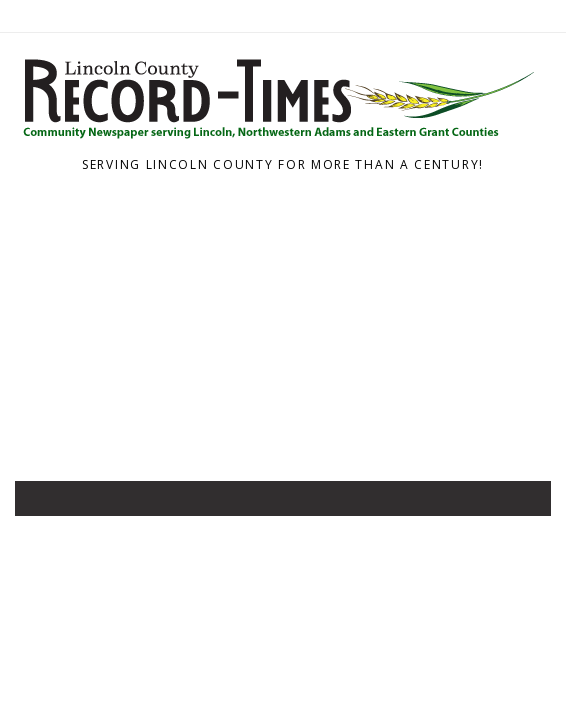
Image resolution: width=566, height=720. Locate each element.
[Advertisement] (283, 331)
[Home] (276, 140)
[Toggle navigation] (44, 503)
